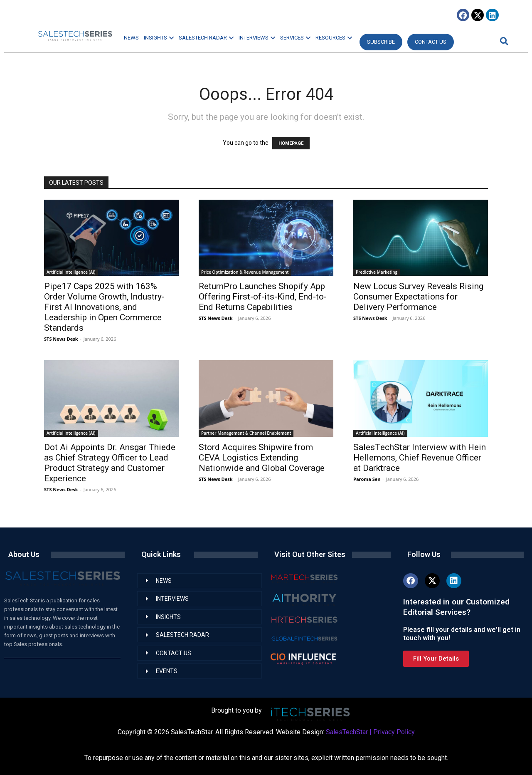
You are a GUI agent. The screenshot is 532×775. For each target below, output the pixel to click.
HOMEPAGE (291, 143)
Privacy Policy (394, 732)
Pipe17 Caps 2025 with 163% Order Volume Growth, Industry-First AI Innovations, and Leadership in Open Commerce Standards (104, 307)
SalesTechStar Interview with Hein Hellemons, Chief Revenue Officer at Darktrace (420, 458)
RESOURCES (334, 38)
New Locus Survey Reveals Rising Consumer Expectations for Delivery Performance (418, 297)
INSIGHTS (159, 38)
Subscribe (381, 42)
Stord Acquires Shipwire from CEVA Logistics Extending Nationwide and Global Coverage (262, 458)
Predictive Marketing (377, 272)
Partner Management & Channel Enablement (246, 433)
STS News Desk (61, 339)
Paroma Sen (367, 479)
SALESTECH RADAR (206, 38)
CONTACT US (431, 42)
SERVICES (295, 38)
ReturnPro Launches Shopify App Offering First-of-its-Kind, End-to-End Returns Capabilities (263, 297)
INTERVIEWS (257, 38)
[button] (503, 41)
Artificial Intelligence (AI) (71, 272)
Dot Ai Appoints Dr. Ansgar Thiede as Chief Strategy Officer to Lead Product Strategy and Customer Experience (110, 463)
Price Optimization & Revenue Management (245, 272)
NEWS (131, 38)
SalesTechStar (347, 732)
